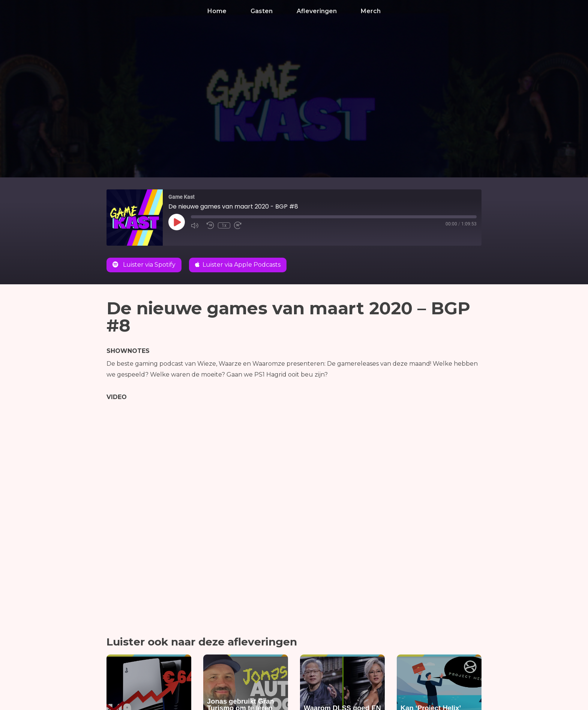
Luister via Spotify (144, 265)
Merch (371, 11)
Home (217, 11)
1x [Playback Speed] (224, 225)
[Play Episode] (177, 222)
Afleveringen (317, 11)
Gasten (262, 11)
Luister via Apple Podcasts (238, 265)
